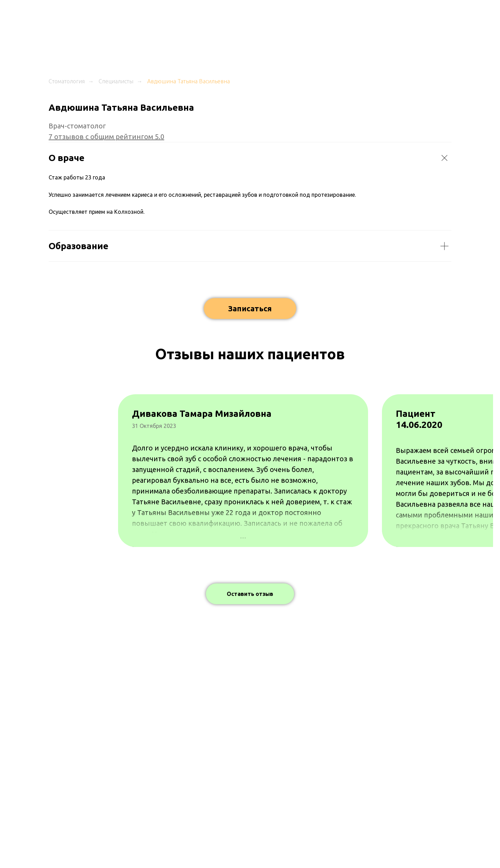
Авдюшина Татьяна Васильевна (189, 81)
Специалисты (116, 81)
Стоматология (67, 81)
